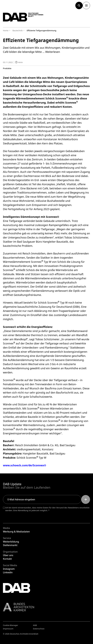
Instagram (9, 569)
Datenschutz (39, 629)
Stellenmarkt (10, 545)
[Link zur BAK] (46, 607)
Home (6, 30)
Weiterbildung (11, 542)
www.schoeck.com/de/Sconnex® (25, 465)
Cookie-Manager (11, 625)
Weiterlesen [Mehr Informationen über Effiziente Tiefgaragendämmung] (53, 52)
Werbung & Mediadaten (16, 532)
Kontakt (7, 559)
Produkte (7, 68)
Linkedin (8, 572)
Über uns (8, 555)
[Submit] (86, 499)
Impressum (8, 629)
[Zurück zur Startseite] (23, 17)
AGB (35, 625)
